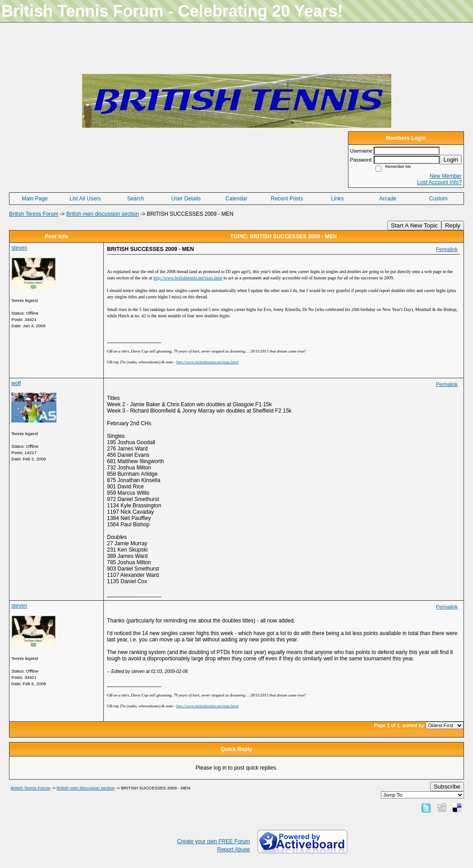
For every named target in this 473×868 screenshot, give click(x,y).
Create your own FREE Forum (214, 841)
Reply (453, 225)
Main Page (35, 199)
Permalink (447, 249)
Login (451, 160)
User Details (186, 199)
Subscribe (447, 787)
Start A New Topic (414, 225)
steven (19, 248)
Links (337, 199)
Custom (438, 199)
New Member (446, 176)
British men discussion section (103, 214)
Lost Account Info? (439, 182)
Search (135, 199)
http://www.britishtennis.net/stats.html (208, 362)
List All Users (85, 199)
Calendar (237, 199)
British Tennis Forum (34, 214)
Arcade (388, 199)
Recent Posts (287, 199)
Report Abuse (234, 849)
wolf (16, 383)
